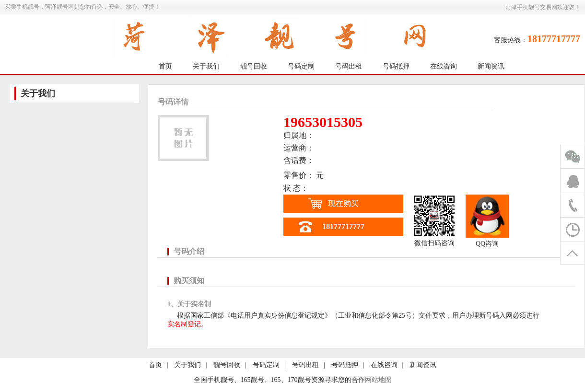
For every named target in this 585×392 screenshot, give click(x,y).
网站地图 (378, 380)
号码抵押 (396, 66)
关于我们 (206, 66)
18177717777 (343, 226)
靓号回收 (254, 66)
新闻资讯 (491, 66)
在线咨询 (444, 66)
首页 (165, 66)
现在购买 (343, 203)
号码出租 (349, 66)
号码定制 (301, 66)
